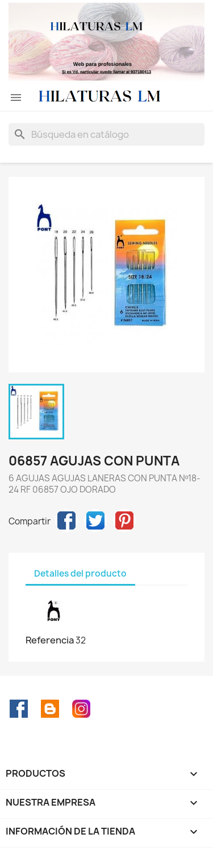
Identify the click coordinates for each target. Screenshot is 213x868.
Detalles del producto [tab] (80, 573)
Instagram (81, 709)
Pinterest (124, 520)
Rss (50, 709)
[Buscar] (106, 134)
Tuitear (95, 520)
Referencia (50, 640)
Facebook (19, 709)
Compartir (66, 520)
